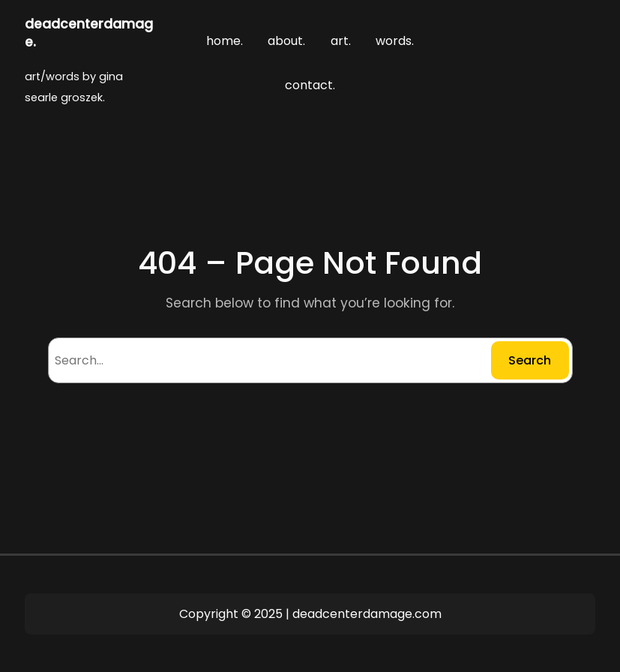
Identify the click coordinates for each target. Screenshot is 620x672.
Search (530, 360)
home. (225, 41)
